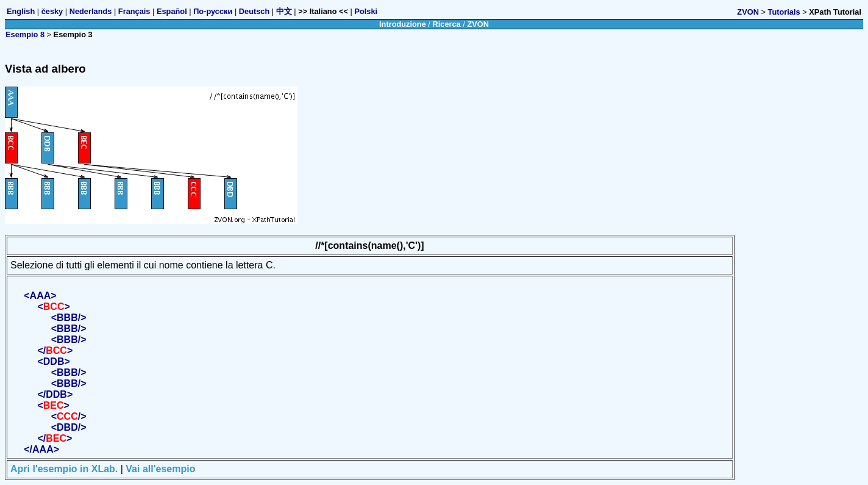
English (21, 11)
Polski (366, 11)
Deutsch (254, 11)
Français (134, 11)
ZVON (748, 12)
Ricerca (446, 24)
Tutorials (784, 12)
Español (172, 11)
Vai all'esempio (160, 469)
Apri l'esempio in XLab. (64, 469)
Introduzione (403, 24)
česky (52, 11)
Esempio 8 (25, 34)
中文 (284, 11)
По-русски (213, 11)
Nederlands (91, 11)
